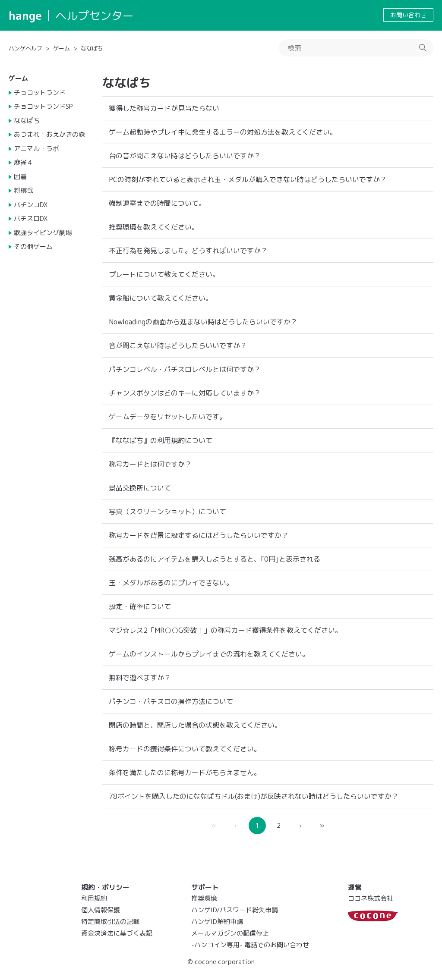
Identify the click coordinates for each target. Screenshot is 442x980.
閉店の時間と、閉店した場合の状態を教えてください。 (195, 725)
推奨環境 (204, 898)
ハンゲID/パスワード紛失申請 (235, 910)
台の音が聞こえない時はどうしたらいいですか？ (185, 156)
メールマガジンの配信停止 (230, 933)
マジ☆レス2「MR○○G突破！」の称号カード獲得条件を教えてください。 (225, 630)
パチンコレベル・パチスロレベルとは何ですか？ (185, 369)
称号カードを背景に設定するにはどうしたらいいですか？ (199, 535)
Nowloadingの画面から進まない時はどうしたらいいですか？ (203, 322)
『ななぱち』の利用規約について (161, 440)
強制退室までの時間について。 (157, 203)
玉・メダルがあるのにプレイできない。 (171, 583)
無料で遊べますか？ (140, 678)
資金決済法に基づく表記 (117, 933)
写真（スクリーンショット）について (167, 512)
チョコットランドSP (43, 106)
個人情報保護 (101, 910)
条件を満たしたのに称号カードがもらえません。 (185, 773)
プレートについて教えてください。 (164, 274)
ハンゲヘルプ (25, 48)
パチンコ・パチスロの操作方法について (171, 701)
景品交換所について (140, 488)
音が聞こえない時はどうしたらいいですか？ (178, 346)
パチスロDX (31, 218)
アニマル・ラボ (36, 149)
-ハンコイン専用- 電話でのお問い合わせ (250, 945)
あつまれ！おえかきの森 (49, 134)
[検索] (356, 48)
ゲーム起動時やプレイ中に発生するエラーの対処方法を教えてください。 (223, 132)
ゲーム (62, 48)
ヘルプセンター (95, 16)
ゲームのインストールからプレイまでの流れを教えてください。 (209, 654)
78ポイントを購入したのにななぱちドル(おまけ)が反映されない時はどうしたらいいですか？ (254, 796)
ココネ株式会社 (371, 898)
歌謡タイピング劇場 (43, 233)
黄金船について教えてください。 (161, 298)
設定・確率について (140, 606)
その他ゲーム (33, 247)
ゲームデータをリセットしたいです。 (167, 417)
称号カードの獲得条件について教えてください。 (185, 749)
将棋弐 (24, 190)
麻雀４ (24, 162)
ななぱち (92, 48)
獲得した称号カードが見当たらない (164, 108)
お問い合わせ (408, 15)
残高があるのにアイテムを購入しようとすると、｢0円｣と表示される (215, 559)
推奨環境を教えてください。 (154, 227)
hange (25, 16)
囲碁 (20, 177)
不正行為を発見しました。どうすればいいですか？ (188, 251)
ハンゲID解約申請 (217, 922)
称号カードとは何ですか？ (150, 464)
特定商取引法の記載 (110, 922)
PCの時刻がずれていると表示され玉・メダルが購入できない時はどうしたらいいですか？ (248, 179)
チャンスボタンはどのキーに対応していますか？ (185, 393)
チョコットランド (40, 93)
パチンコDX (31, 205)
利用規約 (94, 898)
